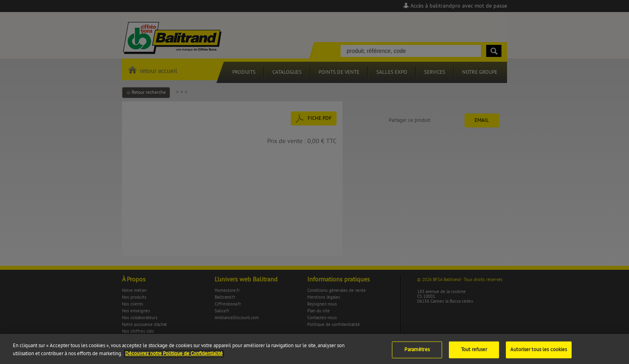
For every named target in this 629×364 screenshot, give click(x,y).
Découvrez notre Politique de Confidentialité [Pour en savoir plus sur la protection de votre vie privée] (174, 356)
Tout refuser (474, 352)
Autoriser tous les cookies (539, 352)
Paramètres (417, 352)
